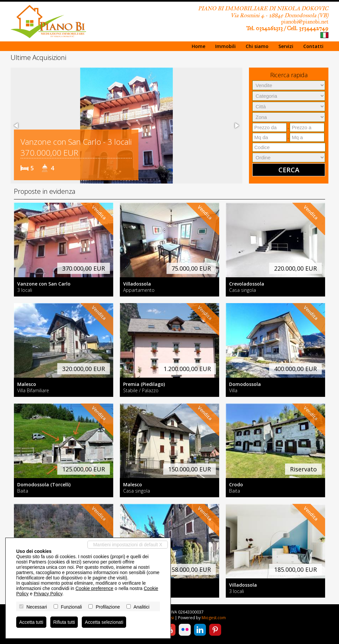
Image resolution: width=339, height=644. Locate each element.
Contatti (313, 46)
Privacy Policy (48, 594)
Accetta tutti (31, 622)
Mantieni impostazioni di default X (128, 545)
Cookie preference (94, 588)
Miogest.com (214, 618)
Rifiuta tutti (64, 622)
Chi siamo (257, 46)
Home (198, 46)
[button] (17, 126)
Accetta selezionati (104, 622)
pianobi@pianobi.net (305, 22)
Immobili (225, 46)
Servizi (286, 46)
